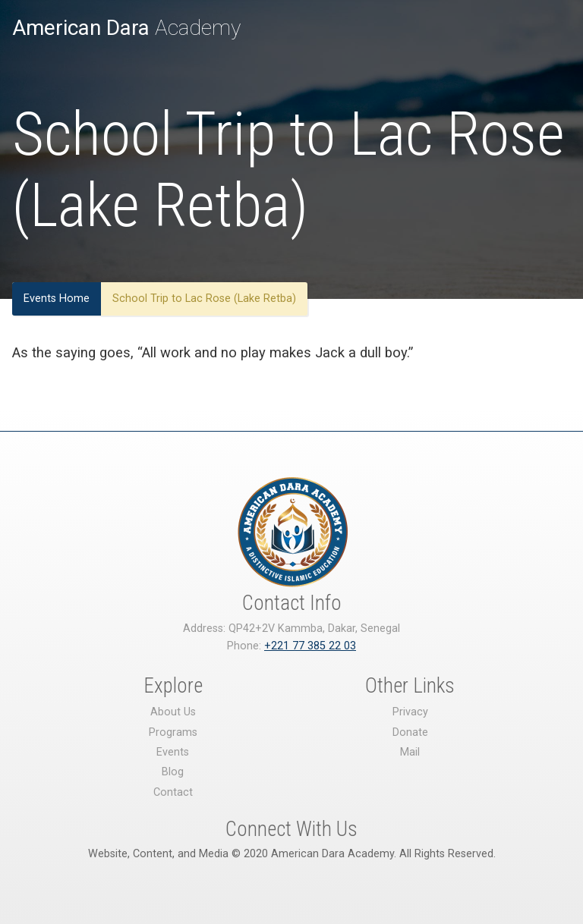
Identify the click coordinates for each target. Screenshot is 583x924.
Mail (410, 752)
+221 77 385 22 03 (310, 646)
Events (173, 752)
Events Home (57, 299)
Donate (410, 732)
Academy (126, 28)
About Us (173, 712)
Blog (173, 772)
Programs (173, 732)
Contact (173, 792)
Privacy (410, 712)
